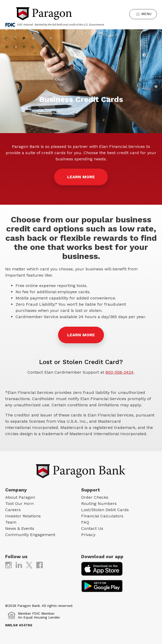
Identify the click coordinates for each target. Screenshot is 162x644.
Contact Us (92, 528)
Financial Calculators (102, 516)
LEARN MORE (81, 177)
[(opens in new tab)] (8, 565)
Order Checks (95, 497)
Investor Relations (23, 516)
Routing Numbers (99, 503)
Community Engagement (30, 535)
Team (11, 522)
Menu (144, 14)
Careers (13, 510)
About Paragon (20, 497)
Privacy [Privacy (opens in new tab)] (88, 535)
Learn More (81, 335)
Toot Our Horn (19, 503)
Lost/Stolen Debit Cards (105, 510)
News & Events (20, 528)
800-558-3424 (119, 372)
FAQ (85, 522)
